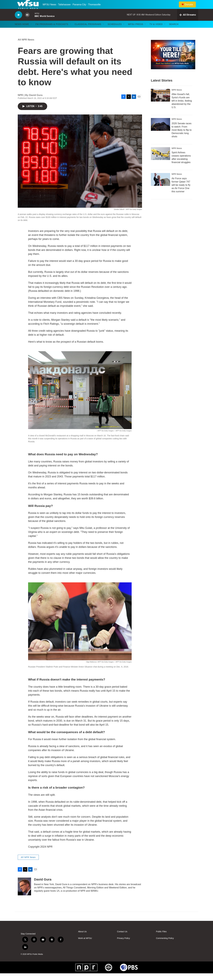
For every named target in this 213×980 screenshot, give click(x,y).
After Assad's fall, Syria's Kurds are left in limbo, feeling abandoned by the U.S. (182, 107)
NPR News (177, 97)
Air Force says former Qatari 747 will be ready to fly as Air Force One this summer (181, 192)
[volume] (27, 22)
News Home (22, 31)
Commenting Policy (165, 945)
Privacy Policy (123, 945)
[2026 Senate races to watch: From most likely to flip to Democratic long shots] (160, 131)
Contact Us (122, 938)
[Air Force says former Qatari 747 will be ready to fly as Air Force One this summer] (160, 186)
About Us (82, 938)
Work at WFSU (85, 945)
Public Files (161, 938)
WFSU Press (136, 31)
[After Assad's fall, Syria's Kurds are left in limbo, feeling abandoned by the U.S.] (160, 102)
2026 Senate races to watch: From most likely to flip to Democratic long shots (182, 137)
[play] (18, 22)
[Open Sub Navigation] (31, 31)
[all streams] (188, 21)
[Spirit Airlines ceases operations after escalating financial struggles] (160, 160)
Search (174, 31)
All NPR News (26, 46)
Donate (191, 8)
